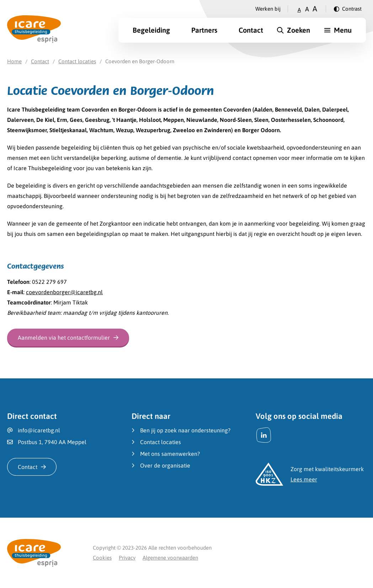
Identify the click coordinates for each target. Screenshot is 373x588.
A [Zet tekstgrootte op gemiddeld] (307, 9)
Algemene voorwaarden (170, 558)
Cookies (102, 558)
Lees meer (304, 479)
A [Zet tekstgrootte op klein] (299, 10)
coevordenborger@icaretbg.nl (64, 292)
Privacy (127, 558)
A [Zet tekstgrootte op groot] (315, 9)
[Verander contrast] (348, 9)
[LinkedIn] (264, 435)
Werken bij (268, 9)
